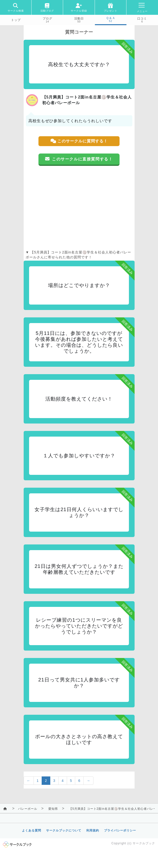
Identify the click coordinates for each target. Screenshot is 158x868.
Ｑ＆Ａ (111, 18)
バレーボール (28, 809)
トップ (16, 20)
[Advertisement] (79, 208)
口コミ (142, 19)
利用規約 (93, 830)
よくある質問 (32, 830)
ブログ (47, 19)
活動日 (79, 19)
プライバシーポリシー (120, 830)
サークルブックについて (64, 830)
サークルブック (144, 843)
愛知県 (53, 809)
